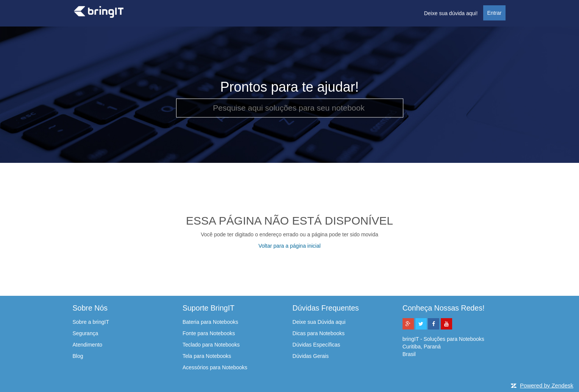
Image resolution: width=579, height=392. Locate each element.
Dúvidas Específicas (316, 345)
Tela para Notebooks (207, 356)
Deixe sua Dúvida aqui (319, 322)
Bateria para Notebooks (210, 322)
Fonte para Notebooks (209, 333)
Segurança (86, 333)
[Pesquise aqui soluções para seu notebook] (290, 108)
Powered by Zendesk (547, 385)
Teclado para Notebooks (211, 345)
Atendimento (88, 345)
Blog (78, 356)
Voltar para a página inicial (289, 246)
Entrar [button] (494, 13)
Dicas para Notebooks (318, 333)
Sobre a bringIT (91, 322)
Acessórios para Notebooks (215, 367)
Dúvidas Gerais (311, 356)
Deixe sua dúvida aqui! (451, 13)
